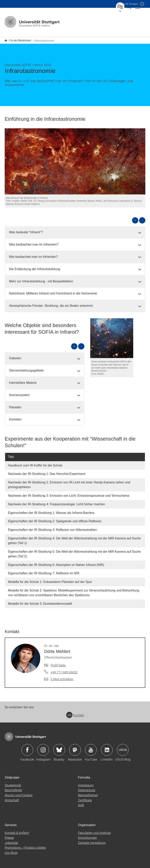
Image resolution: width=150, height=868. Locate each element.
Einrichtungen (87, 835)
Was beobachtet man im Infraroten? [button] (34, 242)
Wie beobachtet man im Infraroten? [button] (33, 254)
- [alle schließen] (142, 218)
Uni (128, 4)
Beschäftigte (13, 787)
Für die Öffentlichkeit (18, 39)
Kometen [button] (15, 417)
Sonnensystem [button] (19, 392)
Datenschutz (87, 787)
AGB (81, 802)
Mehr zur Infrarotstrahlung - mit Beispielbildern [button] (41, 279)
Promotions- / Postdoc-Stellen (25, 845)
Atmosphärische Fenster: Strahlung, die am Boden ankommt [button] (51, 303)
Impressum (86, 782)
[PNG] (112, 336)
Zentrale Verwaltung (92, 840)
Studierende (13, 782)
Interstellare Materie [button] (23, 380)
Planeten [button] (15, 405)
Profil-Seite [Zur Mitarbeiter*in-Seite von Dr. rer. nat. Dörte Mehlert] (58, 663)
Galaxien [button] (15, 356)
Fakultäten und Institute (94, 830)
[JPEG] (75, 159)
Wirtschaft (12, 798)
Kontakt (75, 712)
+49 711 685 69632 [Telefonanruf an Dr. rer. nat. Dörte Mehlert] (64, 670)
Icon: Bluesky (59, 747)
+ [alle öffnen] (135, 218)
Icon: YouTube (91, 747)
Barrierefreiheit (88, 792)
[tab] (75, 230)
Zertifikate (85, 798)
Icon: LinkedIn (107, 747)
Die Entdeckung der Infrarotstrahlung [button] (34, 266)
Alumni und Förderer (19, 792)
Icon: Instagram (43, 747)
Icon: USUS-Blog (123, 747)
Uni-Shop (11, 850)
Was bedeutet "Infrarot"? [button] (26, 230)
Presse (9, 835)
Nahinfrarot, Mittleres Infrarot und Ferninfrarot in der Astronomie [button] (53, 291)
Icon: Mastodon (75, 747)
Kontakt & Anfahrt (17, 830)
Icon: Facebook (27, 747)
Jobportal (11, 840)
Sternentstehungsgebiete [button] (26, 368)
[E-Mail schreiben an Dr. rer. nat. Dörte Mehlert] (59, 676)
